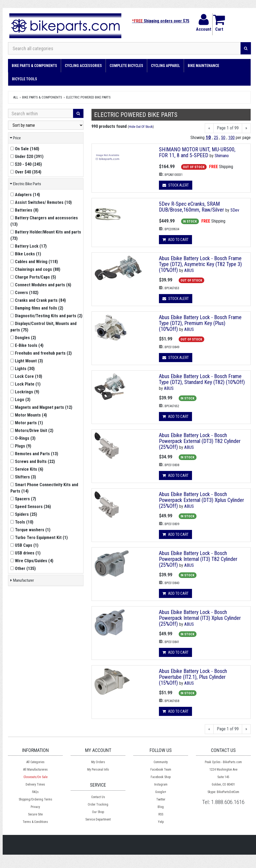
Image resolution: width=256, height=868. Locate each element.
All (16, 97)
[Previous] (209, 128)
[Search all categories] (124, 48)
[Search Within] (41, 113)
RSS (161, 814)
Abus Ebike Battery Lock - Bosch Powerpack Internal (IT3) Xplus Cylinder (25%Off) (200, 618)
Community (161, 762)
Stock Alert (176, 185)
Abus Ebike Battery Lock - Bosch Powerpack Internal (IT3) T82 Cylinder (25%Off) (198, 559)
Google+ (161, 792)
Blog (161, 807)
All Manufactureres (35, 770)
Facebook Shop (161, 777)
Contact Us (98, 797)
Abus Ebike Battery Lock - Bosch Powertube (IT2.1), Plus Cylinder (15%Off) (193, 677)
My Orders (98, 762)
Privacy (35, 807)
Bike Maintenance (203, 66)
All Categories (35, 762)
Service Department (98, 819)
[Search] (246, 48)
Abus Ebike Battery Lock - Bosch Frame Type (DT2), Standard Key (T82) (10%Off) (202, 379)
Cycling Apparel (165, 66)
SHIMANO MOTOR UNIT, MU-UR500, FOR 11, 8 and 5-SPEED (197, 152)
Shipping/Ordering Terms (35, 799)
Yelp (161, 822)
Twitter (161, 799)
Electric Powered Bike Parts (88, 97)
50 (223, 138)
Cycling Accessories (83, 66)
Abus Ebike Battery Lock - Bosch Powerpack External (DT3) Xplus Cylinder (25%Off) (201, 500)
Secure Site (35, 814)
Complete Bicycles (126, 66)
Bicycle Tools (25, 79)
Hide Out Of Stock (141, 127)
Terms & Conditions (35, 822)
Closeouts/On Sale (35, 777)
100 (231, 138)
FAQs (35, 792)
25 (216, 138)
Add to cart (175, 240)
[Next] (246, 128)
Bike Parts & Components (34, 66)
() (25, 149)
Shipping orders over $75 (161, 21)
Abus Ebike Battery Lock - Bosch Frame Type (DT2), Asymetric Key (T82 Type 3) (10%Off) (200, 264)
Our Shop (98, 812)
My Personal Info (98, 770)
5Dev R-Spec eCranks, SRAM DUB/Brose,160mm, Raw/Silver (191, 207)
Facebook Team (161, 770)
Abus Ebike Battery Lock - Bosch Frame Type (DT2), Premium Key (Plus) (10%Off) (200, 323)
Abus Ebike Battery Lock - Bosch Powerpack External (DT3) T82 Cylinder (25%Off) (200, 441)
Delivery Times (35, 784)
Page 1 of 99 (228, 128)
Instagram (161, 784)
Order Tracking (98, 804)
